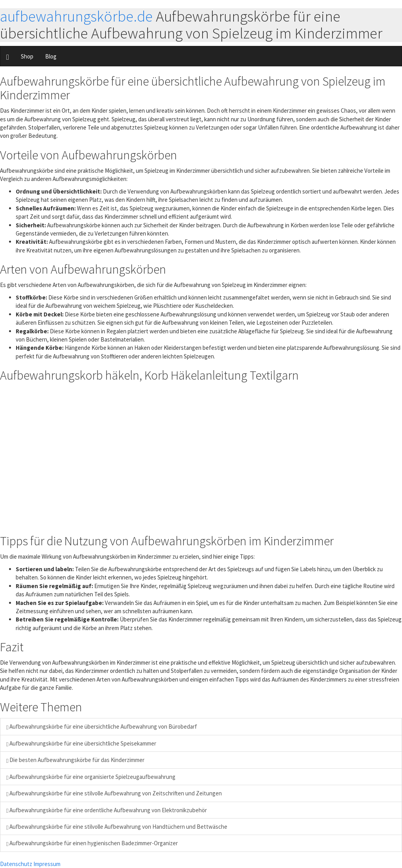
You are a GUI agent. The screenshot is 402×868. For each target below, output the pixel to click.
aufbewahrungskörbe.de (76, 16)
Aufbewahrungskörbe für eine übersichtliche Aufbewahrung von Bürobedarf (102, 726)
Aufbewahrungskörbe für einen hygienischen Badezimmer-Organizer (92, 843)
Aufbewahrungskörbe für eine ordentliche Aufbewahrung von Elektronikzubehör (107, 810)
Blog (51, 56)
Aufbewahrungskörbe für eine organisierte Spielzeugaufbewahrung (91, 777)
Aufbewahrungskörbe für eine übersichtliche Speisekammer (81, 743)
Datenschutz (16, 864)
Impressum (47, 864)
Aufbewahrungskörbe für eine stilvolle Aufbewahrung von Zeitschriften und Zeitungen (114, 793)
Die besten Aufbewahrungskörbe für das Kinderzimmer (75, 760)
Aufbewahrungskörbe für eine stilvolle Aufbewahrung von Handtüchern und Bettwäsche (117, 827)
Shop (27, 56)
